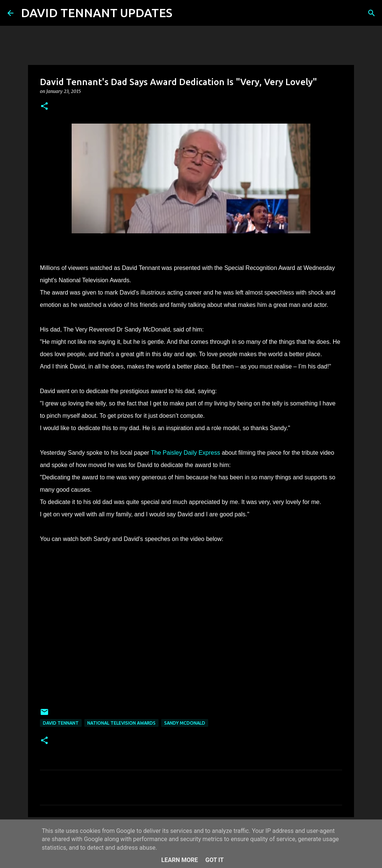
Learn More (179, 860)
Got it (214, 860)
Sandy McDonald (185, 723)
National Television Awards (121, 723)
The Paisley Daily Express (185, 453)
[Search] (183, 13)
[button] (44, 107)
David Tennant (61, 723)
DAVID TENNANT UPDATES (97, 13)
